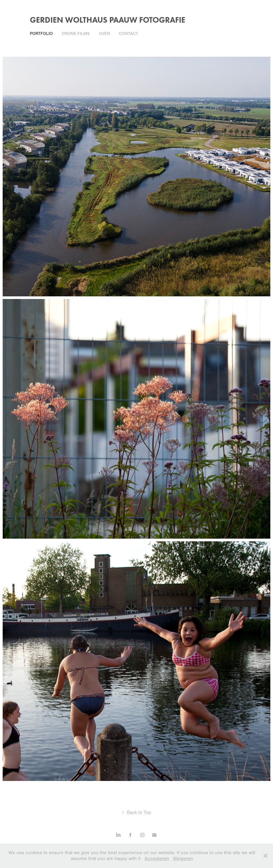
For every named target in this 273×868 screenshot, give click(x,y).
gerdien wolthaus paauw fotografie (108, 20)
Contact (129, 34)
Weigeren (183, 859)
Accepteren (157, 859)
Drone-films (76, 34)
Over (104, 34)
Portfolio (41, 34)
